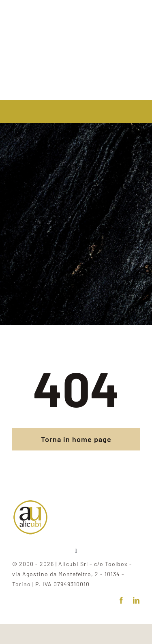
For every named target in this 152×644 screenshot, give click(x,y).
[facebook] (121, 600)
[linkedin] (136, 600)
